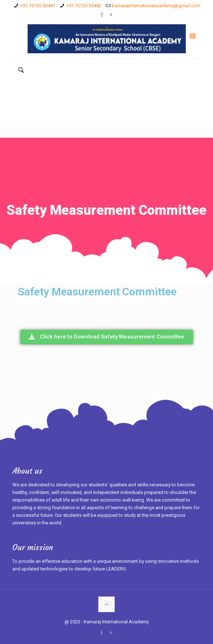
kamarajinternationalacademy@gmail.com (156, 6)
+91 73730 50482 (84, 6)
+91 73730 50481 (38, 6)
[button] (107, 337)
